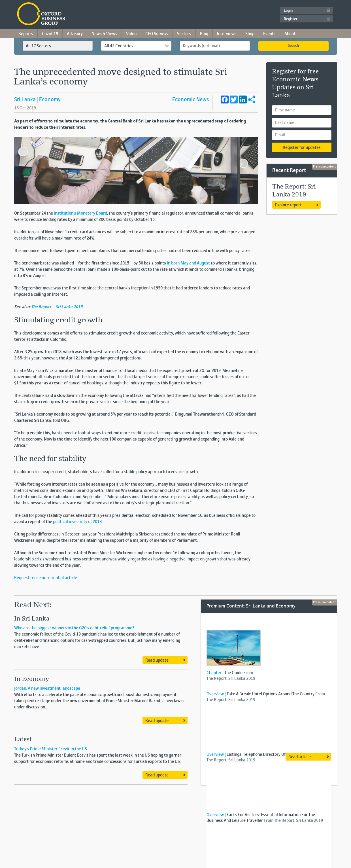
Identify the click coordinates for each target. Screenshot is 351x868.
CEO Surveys (157, 34)
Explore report (288, 205)
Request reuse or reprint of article (46, 578)
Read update (157, 660)
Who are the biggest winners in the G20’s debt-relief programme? (74, 628)
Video (131, 34)
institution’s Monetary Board (80, 213)
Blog (204, 34)
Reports (26, 34)
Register (291, 19)
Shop (250, 34)
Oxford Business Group (74, 14)
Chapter (214, 673)
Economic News (191, 100)
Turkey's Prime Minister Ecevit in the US (51, 749)
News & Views (104, 34)
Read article (300, 757)
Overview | (216, 694)
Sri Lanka (25, 100)
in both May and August (188, 263)
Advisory (75, 34)
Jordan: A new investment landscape (47, 689)
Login (288, 11)
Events (269, 34)
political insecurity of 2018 (77, 522)
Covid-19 (50, 34)
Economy (50, 100)
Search (293, 46)
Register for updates (302, 148)
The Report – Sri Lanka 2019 (57, 307)
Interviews (227, 34)
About (290, 34)
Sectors (184, 34)
